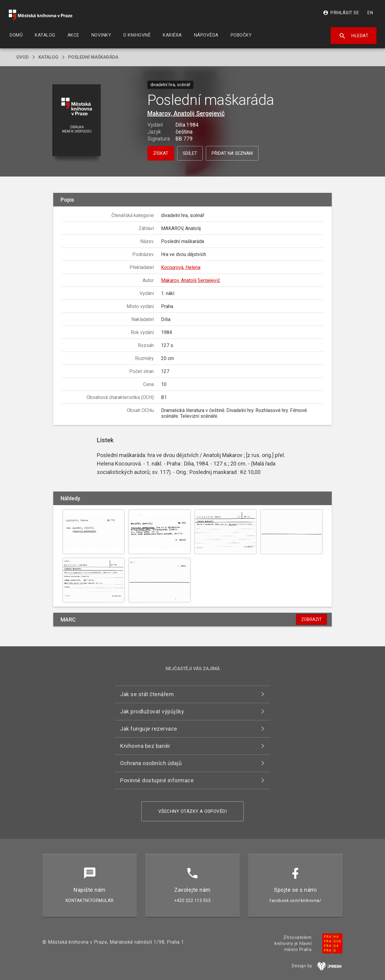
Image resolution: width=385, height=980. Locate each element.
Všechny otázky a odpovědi (193, 811)
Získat (161, 153)
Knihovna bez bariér (145, 746)
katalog (48, 57)
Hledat (354, 36)
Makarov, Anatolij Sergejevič (186, 113)
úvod (23, 57)
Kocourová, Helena (181, 267)
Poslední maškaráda (93, 57)
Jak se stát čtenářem (147, 694)
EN (370, 13)
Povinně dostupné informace (157, 780)
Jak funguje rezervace (149, 729)
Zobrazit (311, 619)
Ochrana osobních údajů (151, 763)
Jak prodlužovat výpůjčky (152, 711)
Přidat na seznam (232, 153)
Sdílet (190, 153)
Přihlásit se (341, 13)
